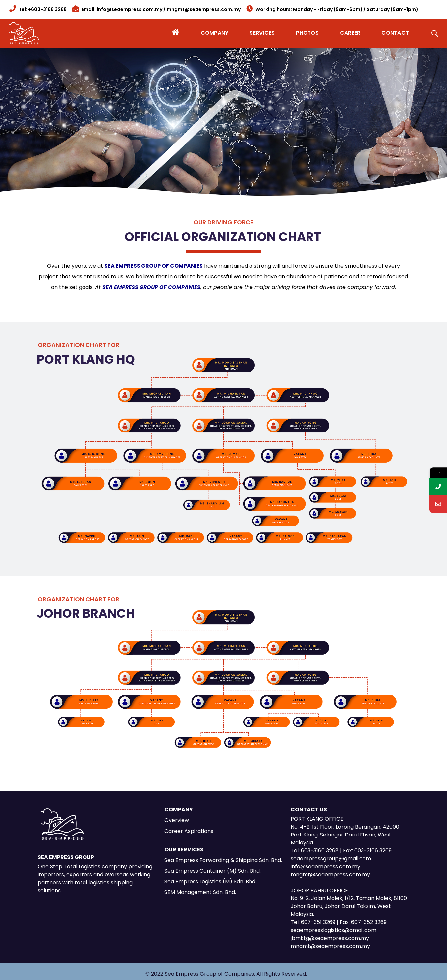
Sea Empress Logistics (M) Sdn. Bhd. (210, 881)
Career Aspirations (189, 831)
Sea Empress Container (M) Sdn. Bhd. (213, 871)
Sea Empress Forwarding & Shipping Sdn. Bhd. (223, 860)
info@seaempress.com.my (325, 866)
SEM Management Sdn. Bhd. (200, 892)
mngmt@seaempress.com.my (330, 874)
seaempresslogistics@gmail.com (334, 930)
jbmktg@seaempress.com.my (330, 938)
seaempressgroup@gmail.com (331, 859)
